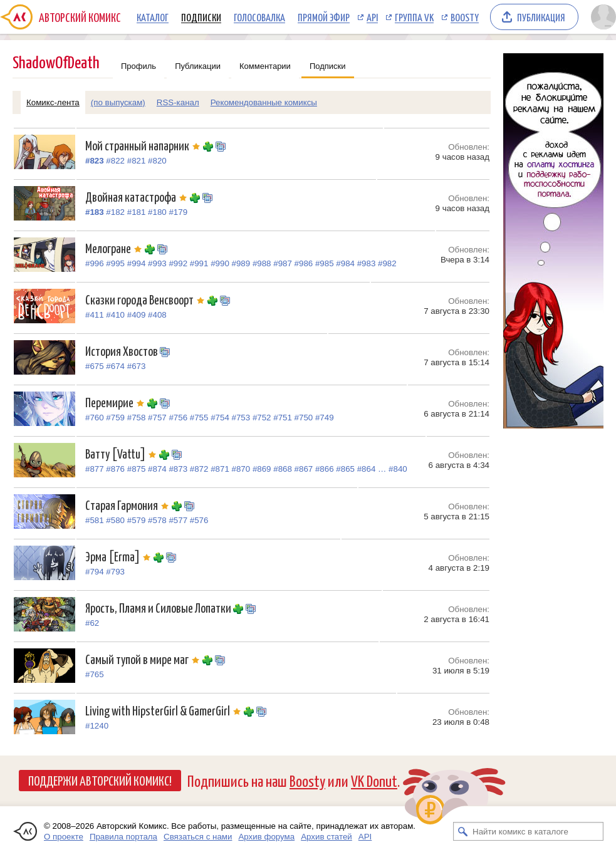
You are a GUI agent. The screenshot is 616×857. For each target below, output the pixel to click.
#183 (95, 212)
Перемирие (116, 402)
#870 (241, 469)
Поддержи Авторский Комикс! (100, 780)
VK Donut (374, 780)
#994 (137, 263)
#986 (304, 263)
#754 (220, 418)
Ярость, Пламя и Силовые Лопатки (159, 607)
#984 (345, 263)
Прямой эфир (324, 17)
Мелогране (115, 248)
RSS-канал (178, 102)
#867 (304, 469)
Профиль (138, 66)
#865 (345, 469)
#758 (137, 418)
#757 (157, 418)
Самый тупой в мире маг (144, 659)
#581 (95, 520)
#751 (283, 418)
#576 (199, 520)
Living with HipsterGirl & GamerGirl (164, 710)
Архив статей (326, 837)
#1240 (97, 726)
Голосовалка (259, 17)
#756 (178, 418)
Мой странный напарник (144, 145)
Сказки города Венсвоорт (146, 299)
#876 (115, 469)
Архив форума (266, 837)
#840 (398, 469)
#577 (178, 520)
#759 (115, 418)
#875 (137, 469)
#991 (199, 263)
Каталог (153, 17)
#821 (137, 161)
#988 (262, 263)
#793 (115, 572)
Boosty (465, 17)
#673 (137, 366)
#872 (199, 469)
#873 (178, 469)
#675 (95, 366)
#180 (157, 212)
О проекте (64, 837)
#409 (137, 315)
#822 (115, 161)
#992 (178, 263)
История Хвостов (123, 351)
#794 (95, 572)
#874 (157, 469)
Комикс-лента (53, 102)
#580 (115, 520)
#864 (367, 469)
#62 (92, 623)
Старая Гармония (128, 505)
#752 (262, 418)
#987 (283, 263)
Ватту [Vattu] (122, 453)
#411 (95, 315)
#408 (157, 315)
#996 (95, 263)
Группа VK (414, 17)
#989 (241, 263)
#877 (95, 469)
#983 (367, 263)
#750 (304, 418)
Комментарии (265, 66)
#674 (115, 366)
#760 (95, 418)
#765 (95, 674)
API (372, 17)
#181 (137, 212)
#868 (283, 469)
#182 (115, 212)
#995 (115, 263)
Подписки (201, 17)
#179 (178, 212)
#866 (325, 469)
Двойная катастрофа (138, 196)
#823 (95, 161)
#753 (241, 418)
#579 (137, 520)
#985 (325, 263)
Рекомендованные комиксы (264, 102)
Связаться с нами (198, 837)
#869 (262, 469)
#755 (199, 418)
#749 (325, 418)
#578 (157, 520)
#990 (220, 263)
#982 (387, 263)
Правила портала (123, 837)
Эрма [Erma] (119, 556)
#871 (220, 469)
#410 (115, 315)
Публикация (541, 17)
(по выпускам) (118, 102)
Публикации (198, 66)
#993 (157, 263)
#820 (157, 161)
